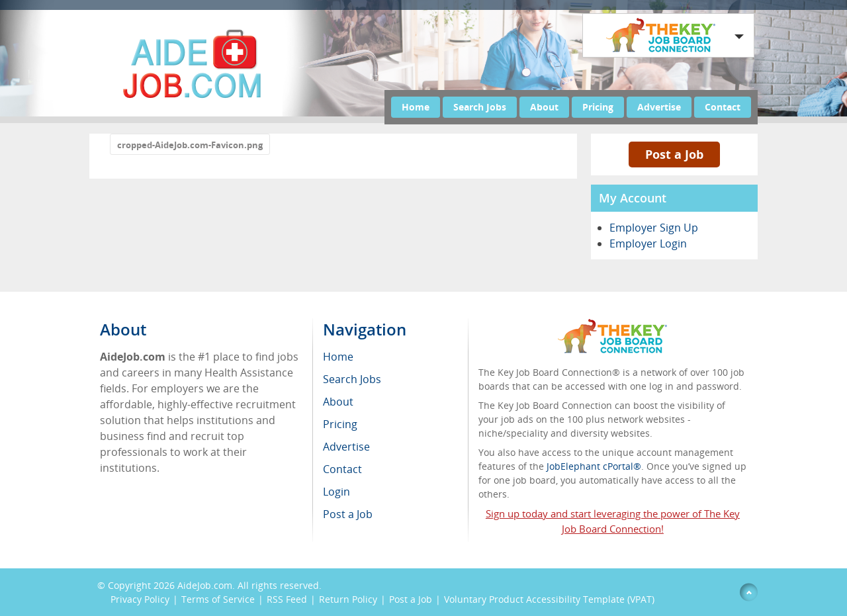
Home (416, 107)
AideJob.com (205, 585)
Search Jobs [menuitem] (352, 379)
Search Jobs (480, 107)
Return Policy (348, 599)
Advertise (659, 107)
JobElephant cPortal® (594, 466)
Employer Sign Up (654, 228)
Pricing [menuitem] (340, 424)
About (544, 107)
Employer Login (648, 243)
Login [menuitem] (336, 492)
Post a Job (674, 154)
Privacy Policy (140, 599)
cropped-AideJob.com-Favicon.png (190, 145)
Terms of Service (218, 599)
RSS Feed (287, 599)
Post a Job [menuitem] (348, 514)
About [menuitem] (338, 402)
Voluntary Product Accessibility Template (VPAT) (549, 599)
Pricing (598, 107)
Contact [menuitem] (342, 469)
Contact (723, 107)
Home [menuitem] (338, 357)
